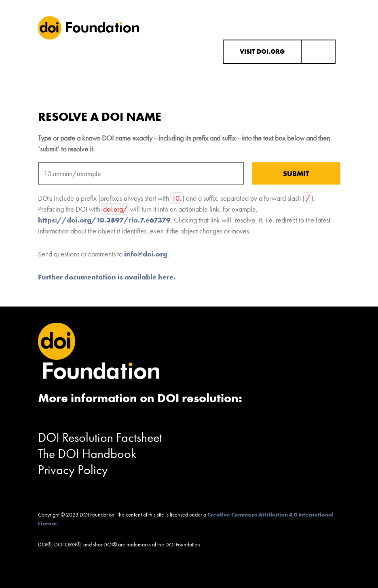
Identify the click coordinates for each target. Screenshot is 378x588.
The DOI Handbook (87, 454)
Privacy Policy (73, 470)
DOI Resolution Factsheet (100, 438)
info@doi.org (146, 254)
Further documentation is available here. (107, 277)
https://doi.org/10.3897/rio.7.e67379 (104, 220)
